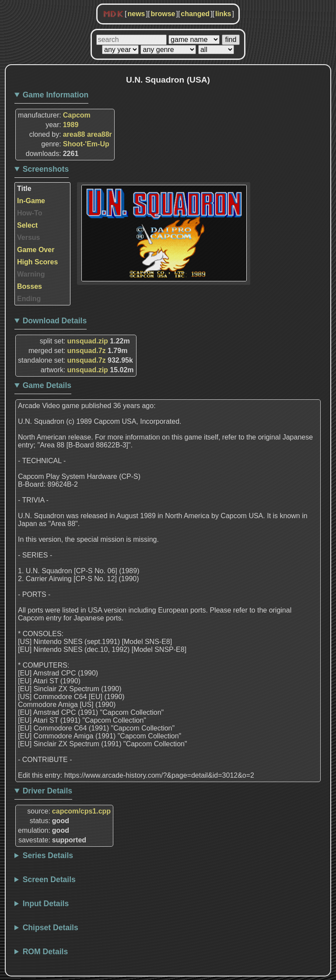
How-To (30, 213)
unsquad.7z (87, 351)
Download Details (55, 321)
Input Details (46, 904)
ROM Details (45, 952)
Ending (29, 299)
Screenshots (46, 169)
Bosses (30, 286)
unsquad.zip (88, 341)
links (223, 14)
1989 (71, 125)
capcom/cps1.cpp (81, 811)
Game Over (36, 250)
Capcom (77, 115)
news (136, 14)
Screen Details (49, 880)
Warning (31, 274)
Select (27, 225)
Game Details (47, 385)
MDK (113, 14)
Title (24, 189)
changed (195, 14)
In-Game (31, 201)
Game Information (56, 95)
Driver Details (47, 791)
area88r (100, 134)
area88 (74, 134)
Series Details (48, 855)
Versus (28, 237)
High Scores (37, 262)
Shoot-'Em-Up (86, 144)
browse (163, 14)
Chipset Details (51, 928)
